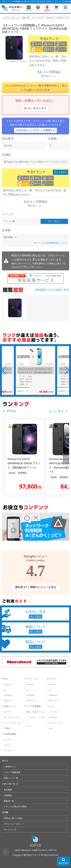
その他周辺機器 (9, 734)
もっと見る (56, 411)
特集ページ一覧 (11, 778)
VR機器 (7, 728)
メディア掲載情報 (12, 772)
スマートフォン (31, 679)
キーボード (9, 750)
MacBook (53, 717)
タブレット (52, 679)
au (5, 690)
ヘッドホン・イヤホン (36, 719)
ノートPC (53, 712)
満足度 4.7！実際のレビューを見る (35, 587)
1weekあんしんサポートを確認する (35, 130)
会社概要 (8, 790)
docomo (8, 684)
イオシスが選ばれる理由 (15, 806)
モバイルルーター (12, 717)
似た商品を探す (35, 108)
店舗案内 (8, 795)
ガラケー (8, 712)
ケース (29, 726)
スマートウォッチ (12, 723)
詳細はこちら (49, 76)
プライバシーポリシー (14, 824)
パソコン (51, 706)
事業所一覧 (9, 801)
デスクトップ (55, 723)
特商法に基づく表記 (13, 818)
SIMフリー (9, 701)
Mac (51, 728)
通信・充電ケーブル (36, 712)
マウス (7, 745)
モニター (8, 740)
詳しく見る (60, 172)
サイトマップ (10, 829)
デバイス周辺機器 (32, 706)
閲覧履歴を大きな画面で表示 (52, 290)
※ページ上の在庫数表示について (50, 243)
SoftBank (8, 695)
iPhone (5, 679)
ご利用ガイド (10, 767)
